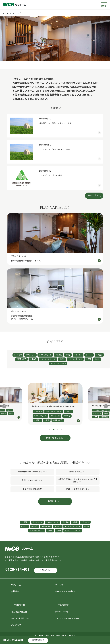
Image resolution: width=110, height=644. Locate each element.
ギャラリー (60, 585)
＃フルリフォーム (45, 355)
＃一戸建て (18, 355)
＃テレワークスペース (48, 359)
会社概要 (15, 591)
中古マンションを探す (65, 591)
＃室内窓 (33, 359)
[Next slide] (106, 406)
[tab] (50, 429)
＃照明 (88, 359)
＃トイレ (89, 355)
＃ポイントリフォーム (58, 363)
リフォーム (7, 14)
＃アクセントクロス (75, 359)
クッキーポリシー (63, 612)
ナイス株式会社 (18, 605)
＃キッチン (78, 355)
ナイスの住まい (62, 605)
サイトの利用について (21, 618)
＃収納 (62, 359)
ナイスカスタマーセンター (67, 618)
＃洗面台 (99, 355)
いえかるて (16, 625)
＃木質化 (58, 355)
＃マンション (30, 355)
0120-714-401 (17, 569)
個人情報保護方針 (19, 612)
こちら (26, 99)
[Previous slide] (4, 406)
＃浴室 (68, 355)
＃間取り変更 (21, 359)
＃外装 (97, 359)
